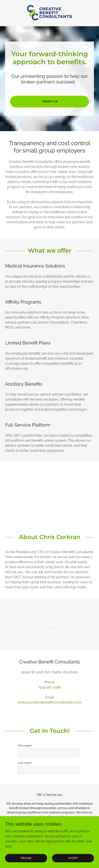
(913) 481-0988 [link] (50, 687)
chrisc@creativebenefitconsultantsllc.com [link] (50, 702)
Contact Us (50, 102)
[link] (49, 13)
